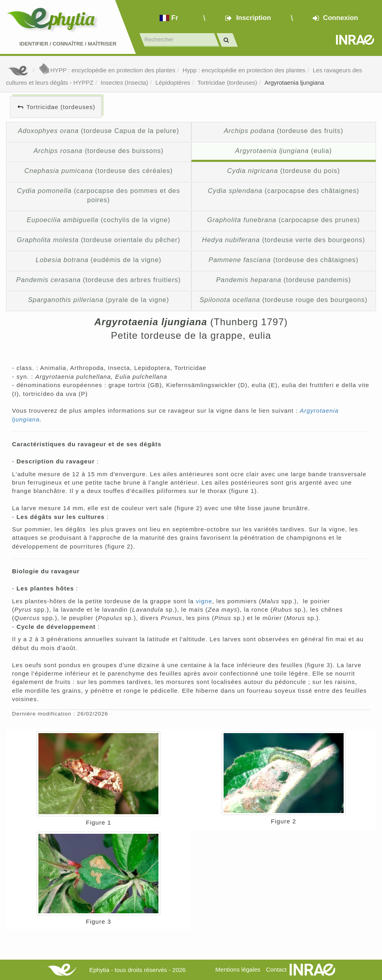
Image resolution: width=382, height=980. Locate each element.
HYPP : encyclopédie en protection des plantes (107, 70)
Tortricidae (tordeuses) (227, 82)
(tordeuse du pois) (284, 171)
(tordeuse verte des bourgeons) (284, 240)
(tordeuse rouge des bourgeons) (284, 300)
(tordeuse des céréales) (99, 171)
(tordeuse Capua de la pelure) (99, 131)
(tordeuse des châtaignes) (283, 260)
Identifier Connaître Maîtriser (68, 44)
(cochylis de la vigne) (99, 220)
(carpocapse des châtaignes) (284, 191)
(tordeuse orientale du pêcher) (99, 240)
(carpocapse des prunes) (284, 220)
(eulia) (284, 151)
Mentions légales (238, 969)
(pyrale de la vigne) (99, 300)
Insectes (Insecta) (124, 82)
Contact (276, 969)
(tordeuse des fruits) (283, 131)
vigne (204, 601)
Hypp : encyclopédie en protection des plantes (244, 70)
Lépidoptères (173, 82)
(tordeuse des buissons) (99, 151)
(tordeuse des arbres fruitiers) (99, 280)
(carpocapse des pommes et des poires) (98, 195)
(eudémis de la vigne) (98, 260)
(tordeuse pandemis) (283, 280)
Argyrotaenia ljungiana (294, 82)
